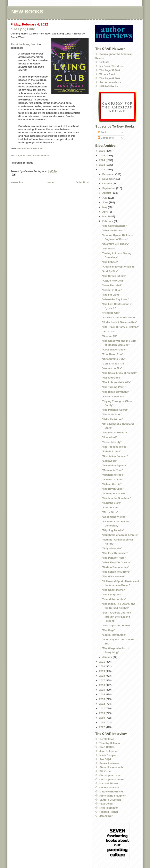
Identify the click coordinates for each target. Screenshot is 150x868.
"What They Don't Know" (117, 562)
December (109, 174)
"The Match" (109, 249)
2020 (102, 666)
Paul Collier (106, 804)
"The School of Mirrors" (116, 572)
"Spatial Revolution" (114, 635)
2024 (102, 160)
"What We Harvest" (113, 230)
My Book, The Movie (112, 66)
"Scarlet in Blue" (112, 290)
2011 (102, 708)
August (107, 193)
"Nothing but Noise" (114, 493)
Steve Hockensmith (111, 767)
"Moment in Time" (112, 470)
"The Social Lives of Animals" (120, 373)
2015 (102, 690)
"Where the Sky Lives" (115, 299)
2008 (102, 722)
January (108, 657)
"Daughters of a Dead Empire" (120, 535)
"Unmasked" (109, 437)
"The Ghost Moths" (113, 590)
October (108, 184)
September (109, 188)
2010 (102, 713)
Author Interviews (110, 82)
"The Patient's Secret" (115, 410)
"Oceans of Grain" (113, 479)
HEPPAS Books (109, 86)
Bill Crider (105, 771)
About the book (20, 44)
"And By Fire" (110, 271)
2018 (102, 676)
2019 (102, 671)
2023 (102, 165)
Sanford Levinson (110, 800)
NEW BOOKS (27, 12)
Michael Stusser (109, 783)
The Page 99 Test (110, 70)
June (106, 202)
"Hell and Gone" (111, 378)
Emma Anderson (109, 763)
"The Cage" (108, 630)
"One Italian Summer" (115, 456)
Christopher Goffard (112, 780)
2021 (102, 662)
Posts (103, 132)
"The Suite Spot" (112, 414)
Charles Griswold (110, 787)
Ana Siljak (105, 759)
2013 (102, 699)
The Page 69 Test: (30, 155)
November (109, 179)
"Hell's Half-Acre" (112, 419)
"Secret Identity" (112, 442)
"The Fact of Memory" (115, 433)
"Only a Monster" (112, 548)
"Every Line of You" (113, 397)
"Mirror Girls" (110, 512)
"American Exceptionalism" (118, 267)
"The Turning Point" (114, 387)
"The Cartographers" (114, 226)
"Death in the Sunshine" (116, 498)
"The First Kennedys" (115, 553)
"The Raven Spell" (113, 489)
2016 (102, 685)
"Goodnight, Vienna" (114, 517)
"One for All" (109, 336)
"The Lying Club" (23, 29)
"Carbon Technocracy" (115, 567)
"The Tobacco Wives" (115, 447)
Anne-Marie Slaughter (112, 796)
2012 (102, 704)
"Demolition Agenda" (114, 465)
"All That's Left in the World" (119, 317)
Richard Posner (109, 812)
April (106, 212)
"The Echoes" (110, 262)
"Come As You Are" (113, 364)
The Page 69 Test (110, 78)
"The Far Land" (111, 295)
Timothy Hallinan (110, 743)
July (105, 198)
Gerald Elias (107, 739)
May (105, 207)
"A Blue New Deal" (113, 281)
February (108, 221)
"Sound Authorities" (114, 599)
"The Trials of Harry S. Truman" (120, 327)
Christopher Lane (110, 775)
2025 (102, 155)
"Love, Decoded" (112, 285)
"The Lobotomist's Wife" (116, 382)
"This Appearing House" (116, 625)
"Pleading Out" (111, 313)
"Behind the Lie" (112, 484)
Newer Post (17, 182)
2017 (102, 680)
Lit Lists (104, 62)
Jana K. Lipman (109, 751)
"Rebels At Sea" (111, 451)
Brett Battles (107, 747)
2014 (102, 694)
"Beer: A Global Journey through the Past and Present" (116, 617)
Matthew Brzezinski (111, 792)
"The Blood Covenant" (115, 392)
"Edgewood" (109, 461)
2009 (102, 718)
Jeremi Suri (106, 816)
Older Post (82, 182)
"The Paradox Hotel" (114, 558)
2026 (102, 151)
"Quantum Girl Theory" (115, 244)
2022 (102, 169)
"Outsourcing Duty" (113, 359)
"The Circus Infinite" (114, 276)
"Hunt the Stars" (111, 503)
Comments (106, 138)
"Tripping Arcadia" (113, 530)
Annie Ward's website (29, 148)
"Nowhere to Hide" (113, 475)
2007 (102, 727)
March (106, 216)
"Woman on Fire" (112, 368)
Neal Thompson (109, 808)
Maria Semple (108, 755)
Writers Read (107, 74)
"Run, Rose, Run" (112, 354)
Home (50, 182)
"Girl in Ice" (109, 331)
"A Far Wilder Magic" (114, 350)
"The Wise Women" (113, 576)
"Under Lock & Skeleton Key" (119, 322)
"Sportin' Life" (110, 508)
